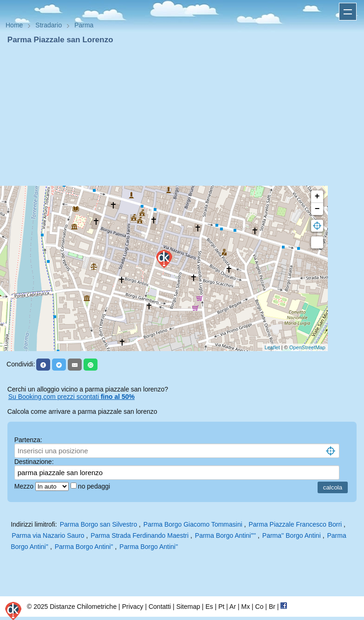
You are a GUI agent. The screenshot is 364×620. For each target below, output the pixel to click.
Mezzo (25, 486)
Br (272, 607)
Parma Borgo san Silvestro (99, 524)
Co (260, 607)
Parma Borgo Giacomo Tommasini (193, 524)
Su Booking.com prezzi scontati (71, 397)
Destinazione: (34, 462)
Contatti (160, 607)
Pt (221, 607)
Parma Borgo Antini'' (84, 547)
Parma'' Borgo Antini (292, 535)
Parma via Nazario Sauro (48, 535)
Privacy (133, 607)
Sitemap (188, 607)
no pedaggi (95, 486)
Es (209, 607)
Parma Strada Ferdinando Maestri (140, 535)
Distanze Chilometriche (83, 607)
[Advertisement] (182, 115)
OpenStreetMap (307, 347)
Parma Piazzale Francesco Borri (295, 524)
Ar (233, 607)
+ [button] (317, 196)
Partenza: (28, 440)
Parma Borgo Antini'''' (225, 535)
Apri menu (348, 12)
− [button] (317, 209)
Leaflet (272, 347)
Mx (245, 607)
